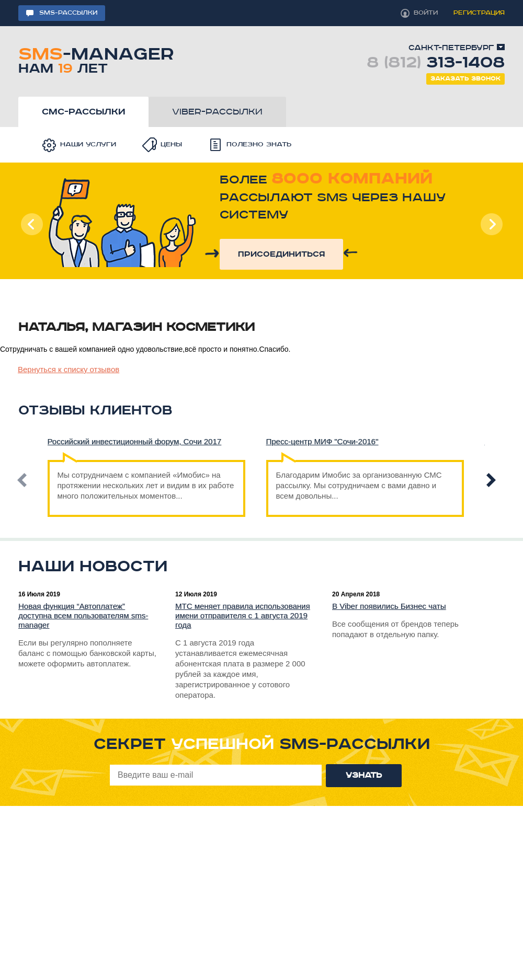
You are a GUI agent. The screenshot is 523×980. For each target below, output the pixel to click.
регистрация (479, 13)
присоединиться (281, 254)
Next (491, 224)
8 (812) (436, 63)
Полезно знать (259, 145)
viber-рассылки (217, 112)
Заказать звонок (465, 79)
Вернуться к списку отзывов (69, 369)
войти (426, 13)
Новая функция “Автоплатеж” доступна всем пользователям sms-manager (83, 615)
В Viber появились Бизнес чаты (389, 606)
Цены (171, 145)
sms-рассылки (68, 13)
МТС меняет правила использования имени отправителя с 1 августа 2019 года (243, 615)
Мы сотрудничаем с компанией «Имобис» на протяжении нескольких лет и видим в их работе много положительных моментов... (146, 480)
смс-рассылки (83, 112)
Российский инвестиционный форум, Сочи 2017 (135, 441)
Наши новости (93, 567)
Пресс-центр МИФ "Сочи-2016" (322, 441)
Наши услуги (88, 145)
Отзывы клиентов (95, 411)
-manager (96, 59)
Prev (32, 224)
